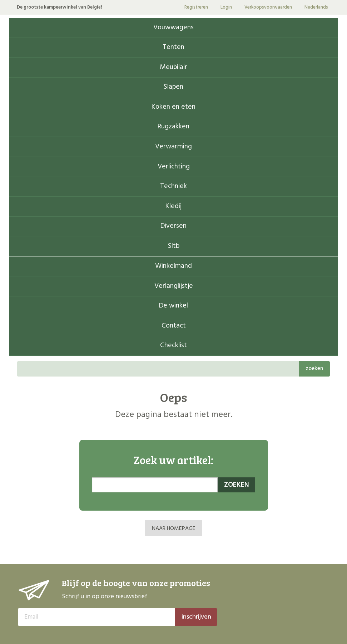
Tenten (173, 47)
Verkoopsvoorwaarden (268, 7)
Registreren (196, 7)
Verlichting (174, 167)
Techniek (173, 186)
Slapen (173, 87)
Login (226, 7)
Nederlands (316, 7)
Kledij (173, 207)
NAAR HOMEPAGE (174, 529)
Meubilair (173, 67)
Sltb (174, 246)
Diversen (173, 226)
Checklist (173, 346)
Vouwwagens (173, 28)
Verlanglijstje (174, 286)
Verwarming (173, 147)
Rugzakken (173, 127)
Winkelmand (173, 266)
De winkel (173, 306)
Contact (174, 326)
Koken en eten (173, 107)
